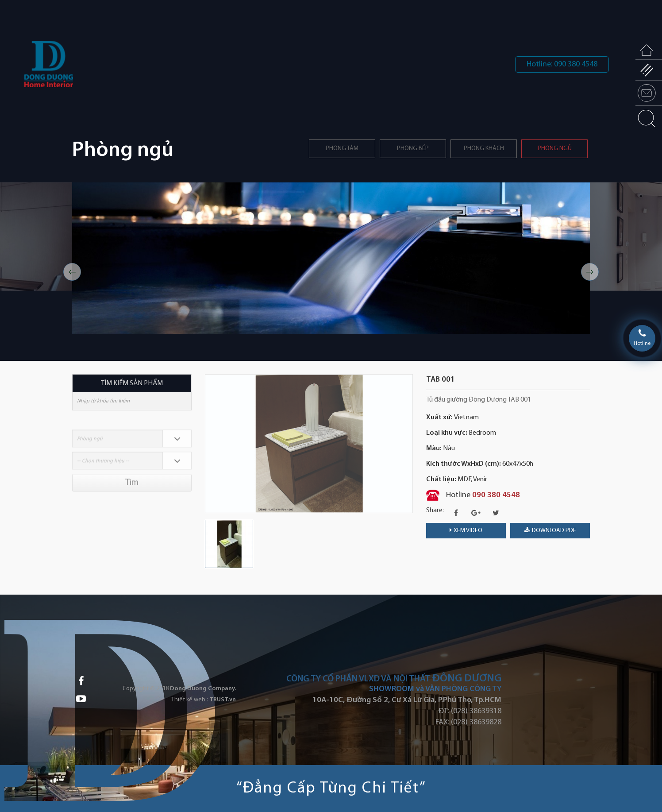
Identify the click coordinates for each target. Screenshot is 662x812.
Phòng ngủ (555, 149)
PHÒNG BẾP (413, 149)
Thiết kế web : (190, 700)
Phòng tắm (342, 149)
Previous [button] (72, 272)
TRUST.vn (223, 700)
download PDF (550, 530)
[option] (331, 258)
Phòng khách (484, 149)
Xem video (466, 530)
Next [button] (590, 272)
